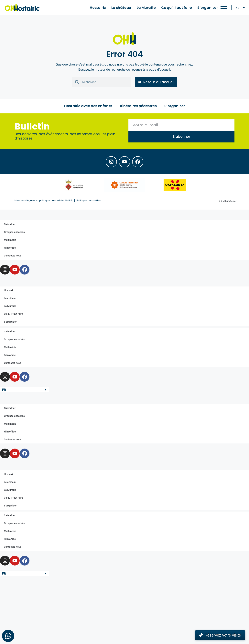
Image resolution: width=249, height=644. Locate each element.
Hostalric (98, 8)
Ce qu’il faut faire (177, 8)
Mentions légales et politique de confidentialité (43, 202)
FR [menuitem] (238, 8)
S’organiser (208, 8)
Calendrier (10, 225)
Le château (121, 8)
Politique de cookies (89, 202)
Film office (10, 249)
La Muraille (146, 8)
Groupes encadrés (14, 233)
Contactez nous (13, 257)
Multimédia (10, 241)
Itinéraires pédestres (138, 106)
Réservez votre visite (223, 635)
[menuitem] (240, 8)
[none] (240, 8)
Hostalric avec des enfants (88, 106)
